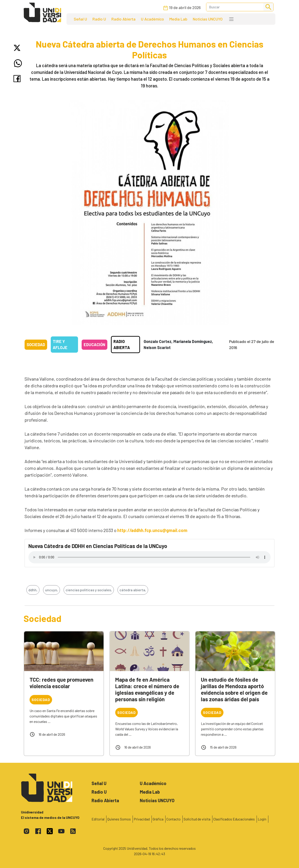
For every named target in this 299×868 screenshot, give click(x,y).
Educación (94, 345)
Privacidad (142, 819)
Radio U (99, 19)
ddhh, (33, 590)
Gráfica (158, 819)
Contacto (174, 819)
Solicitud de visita (197, 819)
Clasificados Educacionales (234, 819)
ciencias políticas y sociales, (89, 590)
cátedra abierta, (133, 590)
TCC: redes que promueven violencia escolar (61, 683)
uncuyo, (52, 590)
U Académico (152, 19)
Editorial (98, 819)
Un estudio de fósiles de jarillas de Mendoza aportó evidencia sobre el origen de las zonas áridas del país (234, 689)
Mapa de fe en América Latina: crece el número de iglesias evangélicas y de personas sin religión (147, 689)
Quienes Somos (119, 819)
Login (262, 819)
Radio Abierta (123, 19)
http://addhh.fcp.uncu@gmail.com (152, 530)
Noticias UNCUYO (208, 19)
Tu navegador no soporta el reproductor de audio (149, 557)
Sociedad (36, 345)
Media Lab (178, 19)
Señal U (80, 19)
